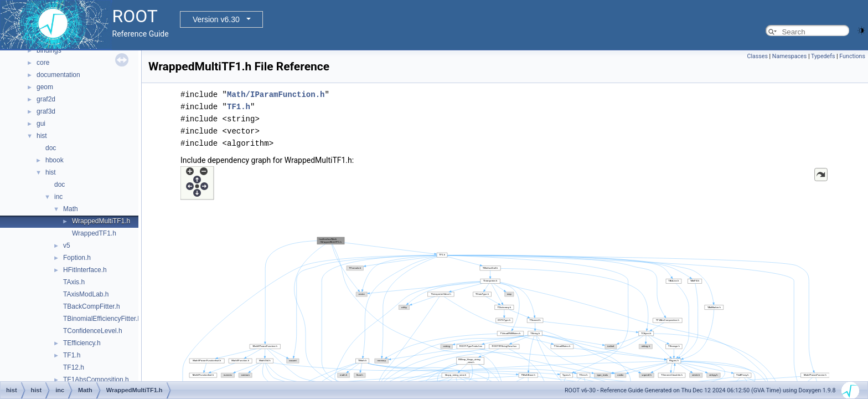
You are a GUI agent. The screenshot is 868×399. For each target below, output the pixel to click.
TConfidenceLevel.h (93, 331)
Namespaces (789, 56)
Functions (852, 56)
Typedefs (823, 56)
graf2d (46, 99)
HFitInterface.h (85, 270)
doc (51, 148)
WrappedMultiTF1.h (101, 221)
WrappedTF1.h (94, 233)
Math (71, 209)
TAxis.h (74, 282)
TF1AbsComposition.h (96, 380)
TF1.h (72, 355)
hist (42, 136)
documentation (58, 75)
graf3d (46, 111)
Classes (757, 56)
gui (41, 124)
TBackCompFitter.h (92, 306)
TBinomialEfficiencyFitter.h (102, 319)
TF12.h (74, 367)
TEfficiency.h (82, 343)
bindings (49, 50)
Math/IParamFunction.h (276, 94)
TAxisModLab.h (86, 294)
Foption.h (77, 258)
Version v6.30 (216, 19)
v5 (67, 245)
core (43, 63)
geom (45, 87)
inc (58, 197)
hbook (55, 160)
